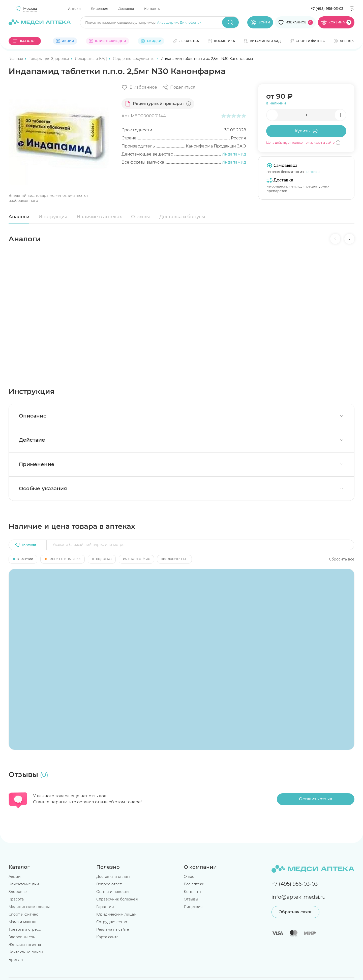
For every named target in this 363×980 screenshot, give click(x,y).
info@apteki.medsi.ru (298, 897)
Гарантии (105, 907)
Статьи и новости (113, 892)
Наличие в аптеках (99, 217)
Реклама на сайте (113, 929)
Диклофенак (191, 22)
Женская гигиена (25, 945)
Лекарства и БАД (91, 59)
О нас (189, 877)
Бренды (16, 960)
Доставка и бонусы (182, 217)
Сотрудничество (112, 922)
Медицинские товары (29, 907)
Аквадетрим (168, 22)
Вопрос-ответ (109, 884)
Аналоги (19, 217)
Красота (16, 899)
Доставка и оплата (113, 877)
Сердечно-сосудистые (134, 59)
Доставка (126, 9)
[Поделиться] (179, 87)
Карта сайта (107, 937)
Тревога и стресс (25, 929)
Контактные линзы (26, 952)
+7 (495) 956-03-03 (327, 9)
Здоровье (18, 892)
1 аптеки (313, 172)
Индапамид (234, 154)
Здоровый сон (22, 937)
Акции (15, 877)
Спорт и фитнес (23, 914)
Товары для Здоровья (49, 59)
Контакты (152, 9)
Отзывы (141, 217)
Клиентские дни (24, 884)
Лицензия (99, 9)
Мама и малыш (22, 922)
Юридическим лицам (116, 914)
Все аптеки (194, 884)
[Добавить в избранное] (139, 87)
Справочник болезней (117, 899)
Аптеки (74, 9)
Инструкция (53, 217)
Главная (16, 59)
